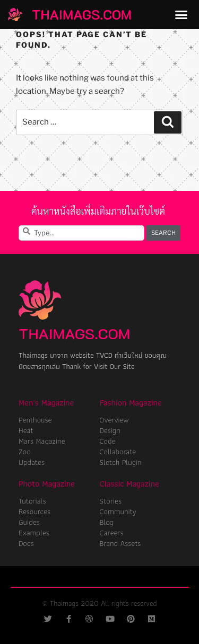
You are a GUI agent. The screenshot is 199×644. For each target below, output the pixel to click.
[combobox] (81, 233)
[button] (181, 15)
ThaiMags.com (82, 14)
